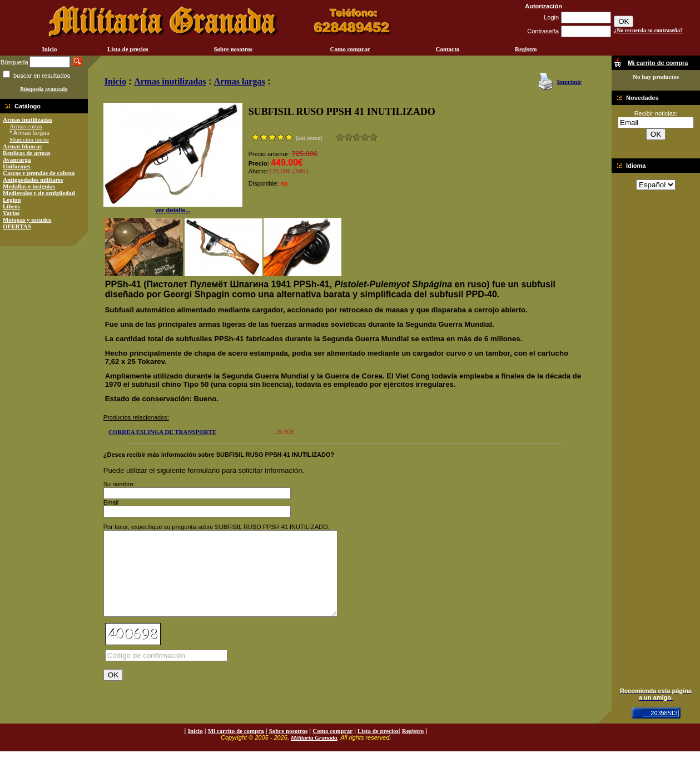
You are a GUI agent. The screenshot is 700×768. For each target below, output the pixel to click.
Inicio (50, 49)
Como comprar (350, 49)
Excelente (373, 137)
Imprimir (570, 82)
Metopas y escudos (27, 220)
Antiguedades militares (33, 179)
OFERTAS (17, 226)
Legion (12, 200)
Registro (526, 49)
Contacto (448, 49)
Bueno (357, 137)
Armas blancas (22, 146)
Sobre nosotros (233, 49)
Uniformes (17, 166)
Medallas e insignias (29, 186)
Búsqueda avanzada (44, 89)
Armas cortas (26, 126)
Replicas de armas (27, 153)
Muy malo (340, 137)
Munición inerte (29, 139)
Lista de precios (128, 49)
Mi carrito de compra (236, 747)
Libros (11, 206)
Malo (348, 137)
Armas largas (240, 81)
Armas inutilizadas (28, 119)
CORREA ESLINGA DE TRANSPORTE (162, 432)
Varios (11, 213)
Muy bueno (365, 137)
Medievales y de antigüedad (39, 193)
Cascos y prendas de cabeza (39, 173)
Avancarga (17, 159)
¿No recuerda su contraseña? (648, 30)
